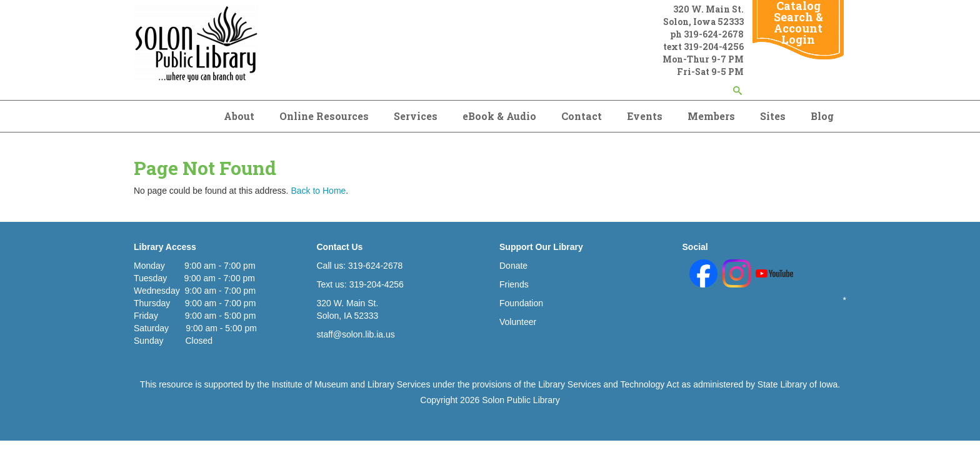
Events (645, 116)
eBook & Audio (499, 116)
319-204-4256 (714, 47)
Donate (513, 266)
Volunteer (518, 322)
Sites (773, 116)
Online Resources (324, 116)
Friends (514, 284)
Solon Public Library (521, 400)
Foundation (521, 303)
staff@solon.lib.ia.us (356, 334)
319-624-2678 (714, 34)
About (239, 116)
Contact (582, 116)
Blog (822, 116)
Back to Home (318, 191)
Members (711, 116)
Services (416, 116)
